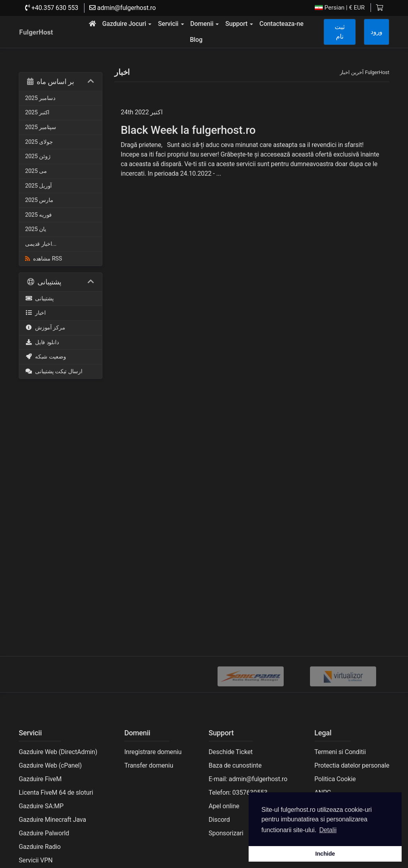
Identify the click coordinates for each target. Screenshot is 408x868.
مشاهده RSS (44, 259)
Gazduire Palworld (44, 833)
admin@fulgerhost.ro (123, 8)
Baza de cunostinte (235, 765)
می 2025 (36, 171)
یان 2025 (36, 229)
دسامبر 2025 (40, 98)
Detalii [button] (328, 830)
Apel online (224, 806)
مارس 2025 (39, 200)
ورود (377, 32)
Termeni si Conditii (340, 752)
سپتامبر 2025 (41, 127)
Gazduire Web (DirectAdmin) (58, 752)
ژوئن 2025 (38, 156)
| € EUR (340, 8)
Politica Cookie (335, 779)
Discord (219, 820)
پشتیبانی (39, 299)
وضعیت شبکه (46, 357)
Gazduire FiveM (40, 779)
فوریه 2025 (38, 215)
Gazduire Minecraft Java (52, 820)
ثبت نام (340, 32)
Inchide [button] (325, 854)
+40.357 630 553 (52, 8)
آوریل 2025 (38, 186)
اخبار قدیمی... (41, 244)
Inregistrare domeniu (153, 752)
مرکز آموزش (45, 328)
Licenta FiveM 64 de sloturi (56, 793)
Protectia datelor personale (352, 765)
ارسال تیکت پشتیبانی (54, 371)
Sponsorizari (226, 833)
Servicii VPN (36, 860)
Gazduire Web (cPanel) (50, 765)
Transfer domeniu (149, 765)
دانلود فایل (42, 342)
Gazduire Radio (40, 847)
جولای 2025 (39, 142)
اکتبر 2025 (37, 113)
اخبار (35, 313)
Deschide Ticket (231, 752)
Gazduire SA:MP (41, 806)
